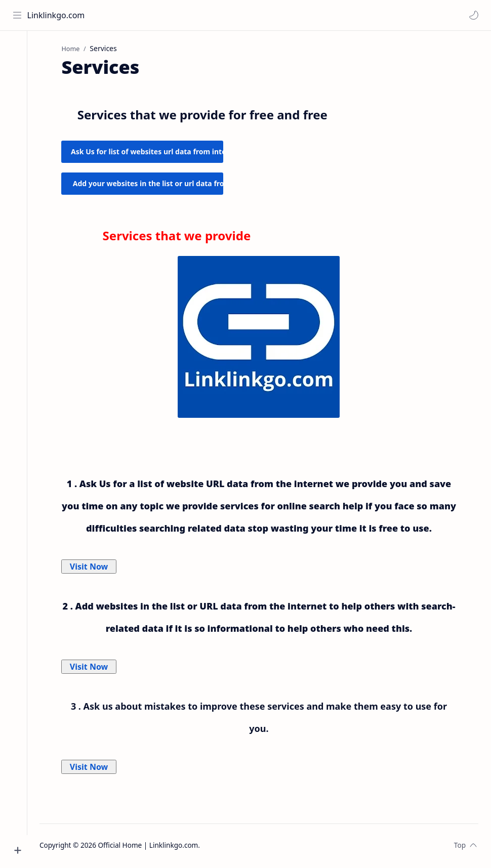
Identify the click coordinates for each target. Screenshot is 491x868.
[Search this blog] (291, 15)
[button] (473, 15)
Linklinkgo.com (57, 15)
